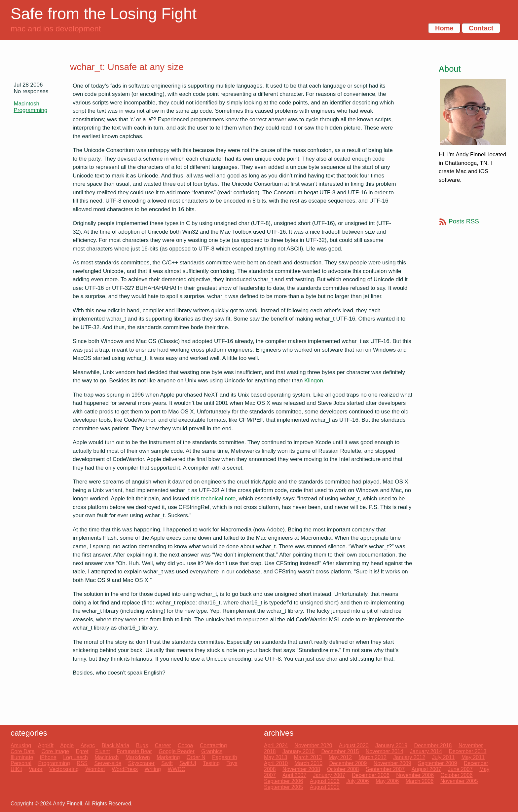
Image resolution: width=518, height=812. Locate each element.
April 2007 (294, 775)
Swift (167, 763)
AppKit (46, 745)
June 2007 (460, 769)
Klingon (314, 381)
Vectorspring (64, 769)
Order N (196, 757)
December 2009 (348, 763)
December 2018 (433, 745)
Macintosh (27, 104)
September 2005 (283, 787)
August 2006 (325, 781)
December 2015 (340, 751)
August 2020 (354, 745)
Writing (153, 769)
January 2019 (391, 745)
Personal (21, 763)
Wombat (95, 769)
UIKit (16, 769)
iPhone (48, 757)
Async (88, 745)
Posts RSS (464, 221)
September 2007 (385, 769)
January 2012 (409, 757)
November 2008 (301, 769)
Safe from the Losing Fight (104, 14)
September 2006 (283, 781)
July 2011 (444, 757)
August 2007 (426, 769)
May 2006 (387, 781)
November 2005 (459, 781)
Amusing (21, 745)
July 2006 (358, 781)
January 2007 (329, 775)
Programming (31, 110)
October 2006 (457, 775)
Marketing (168, 757)
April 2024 (276, 745)
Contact (481, 28)
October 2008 (343, 769)
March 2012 (372, 757)
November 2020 (314, 745)
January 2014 (426, 751)
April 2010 (276, 763)
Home (444, 28)
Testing (211, 763)
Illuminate (22, 757)
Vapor (36, 769)
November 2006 (415, 775)
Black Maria (116, 745)
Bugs (142, 745)
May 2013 (276, 757)
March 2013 (308, 757)
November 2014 (385, 751)
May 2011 (473, 757)
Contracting (213, 745)
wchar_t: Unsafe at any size (127, 67)
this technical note (213, 499)
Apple (67, 745)
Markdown (138, 757)
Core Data (23, 751)
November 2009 (392, 763)
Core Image (55, 751)
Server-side (108, 763)
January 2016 (298, 751)
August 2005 (325, 787)
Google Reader (177, 751)
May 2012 (340, 757)
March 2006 (420, 781)
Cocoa (185, 745)
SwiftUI (188, 763)
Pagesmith (225, 757)
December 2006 (371, 775)
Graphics (212, 751)
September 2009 (437, 763)
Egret (82, 751)
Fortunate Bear (134, 751)
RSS (82, 763)
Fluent (102, 751)
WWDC (176, 769)
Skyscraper (141, 763)
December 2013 (468, 751)
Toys (232, 763)
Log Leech (75, 757)
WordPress (125, 769)
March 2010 (309, 763)
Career (163, 745)
